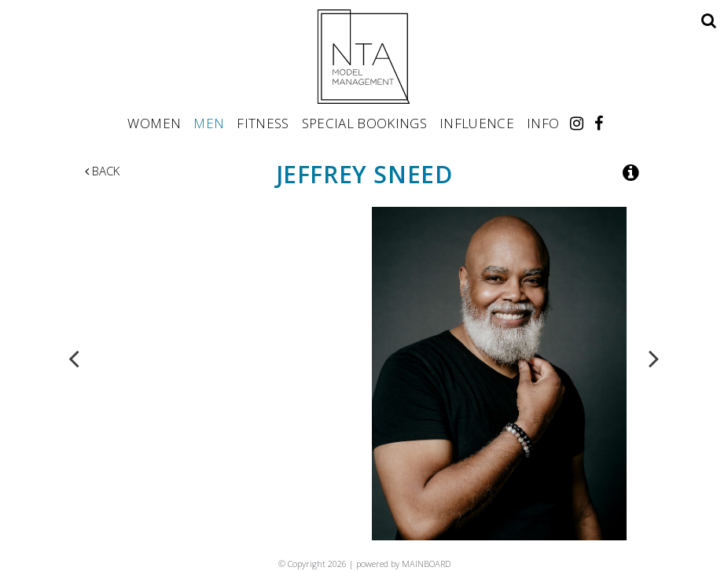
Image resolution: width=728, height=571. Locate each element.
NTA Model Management (364, 57)
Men (209, 123)
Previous (74, 358)
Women (154, 123)
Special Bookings (364, 123)
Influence (477, 123)
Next (654, 358)
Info (543, 123)
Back (102, 171)
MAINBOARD (426, 564)
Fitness (263, 123)
